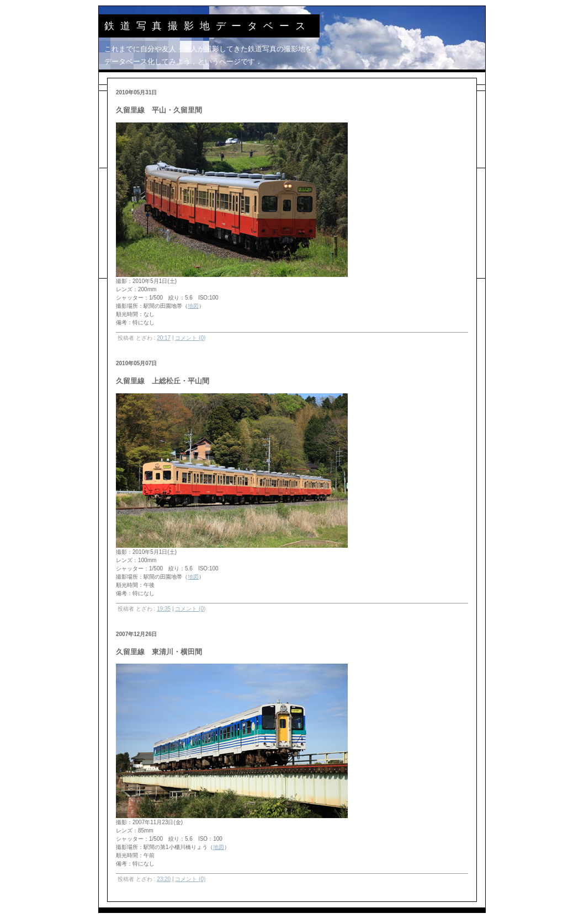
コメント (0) (190, 338)
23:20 (164, 879)
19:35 (164, 609)
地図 (193, 306)
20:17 (164, 338)
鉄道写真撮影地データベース (208, 26)
